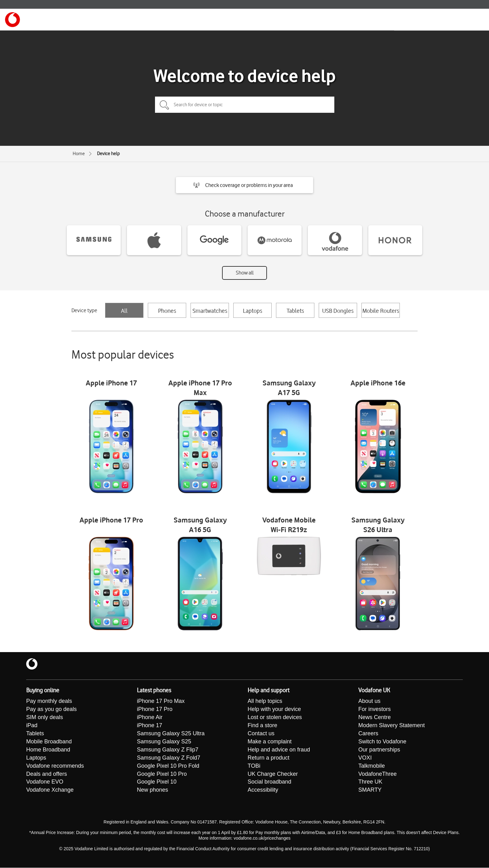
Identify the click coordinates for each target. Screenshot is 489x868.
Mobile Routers (381, 311)
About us (369, 701)
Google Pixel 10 (157, 782)
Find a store (262, 726)
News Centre (375, 718)
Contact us (261, 734)
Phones (167, 311)
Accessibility (263, 790)
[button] (244, 185)
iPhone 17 (150, 726)
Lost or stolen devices (275, 718)
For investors (375, 709)
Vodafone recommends (55, 766)
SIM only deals (45, 718)
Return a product (269, 758)
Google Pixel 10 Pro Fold (168, 766)
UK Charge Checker (273, 774)
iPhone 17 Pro (155, 709)
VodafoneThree (378, 774)
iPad (32, 726)
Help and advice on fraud (279, 750)
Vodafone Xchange (50, 790)
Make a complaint (270, 742)
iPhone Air (150, 718)
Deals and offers (47, 774)
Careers (368, 734)
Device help (108, 154)
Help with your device (274, 709)
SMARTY (370, 790)
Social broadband (269, 782)
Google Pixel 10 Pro (162, 774)
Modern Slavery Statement (392, 726)
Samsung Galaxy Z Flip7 (168, 750)
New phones (153, 790)
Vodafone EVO (45, 782)
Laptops (253, 311)
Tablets (295, 311)
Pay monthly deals (49, 701)
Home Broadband (48, 750)
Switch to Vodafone (382, 742)
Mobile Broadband (49, 742)
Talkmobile (372, 766)
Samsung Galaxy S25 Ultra (171, 734)
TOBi (254, 766)
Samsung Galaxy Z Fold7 (169, 758)
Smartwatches (210, 311)
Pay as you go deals (51, 709)
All (124, 311)
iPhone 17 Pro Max (161, 701)
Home (79, 154)
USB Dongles (338, 311)
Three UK (370, 782)
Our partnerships (379, 750)
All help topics (265, 701)
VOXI (365, 758)
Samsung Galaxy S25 (164, 742)
